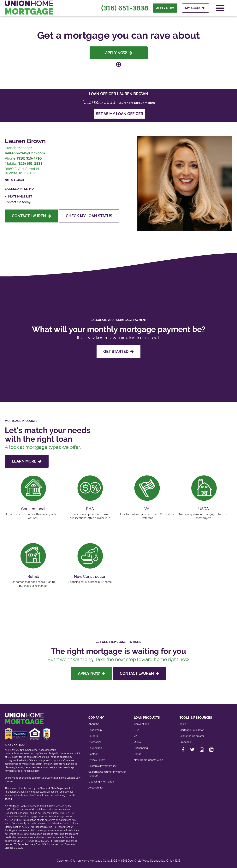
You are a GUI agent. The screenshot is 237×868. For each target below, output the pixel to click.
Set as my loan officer (120, 114)
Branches (185, 742)
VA (136, 736)
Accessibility (96, 788)
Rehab (138, 754)
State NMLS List (20, 197)
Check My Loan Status (89, 216)
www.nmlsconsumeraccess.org (22, 753)
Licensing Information (101, 782)
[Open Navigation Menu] (220, 8)
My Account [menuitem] (196, 8)
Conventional (142, 724)
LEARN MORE (27, 461)
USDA (137, 742)
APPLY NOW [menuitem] (165, 8)
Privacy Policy (97, 760)
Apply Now (119, 53)
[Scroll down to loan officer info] (119, 64)
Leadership (95, 730)
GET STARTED (118, 351)
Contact (93, 754)
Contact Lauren (31, 216)
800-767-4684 (15, 745)
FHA (136, 730)
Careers (93, 736)
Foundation (95, 748)
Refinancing (141, 748)
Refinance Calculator (192, 736)
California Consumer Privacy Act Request (107, 774)
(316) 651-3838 (125, 8)
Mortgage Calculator (192, 730)
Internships (95, 742)
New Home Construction (148, 760)
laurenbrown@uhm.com (137, 103)
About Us (94, 724)
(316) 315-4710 (29, 158)
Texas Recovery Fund (30, 844)
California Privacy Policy (102, 766)
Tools (183, 724)
